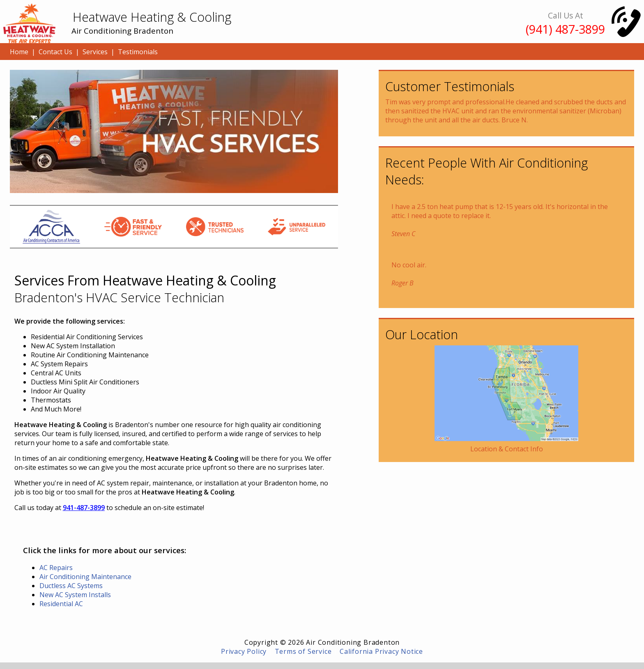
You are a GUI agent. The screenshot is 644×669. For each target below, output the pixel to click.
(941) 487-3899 (565, 29)
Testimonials (138, 52)
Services (95, 52)
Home (19, 52)
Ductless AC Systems (71, 586)
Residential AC (61, 604)
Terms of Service (303, 651)
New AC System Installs (75, 595)
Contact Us (55, 52)
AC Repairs (56, 568)
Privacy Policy (244, 651)
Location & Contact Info (507, 449)
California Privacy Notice (381, 651)
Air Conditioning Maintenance (85, 577)
